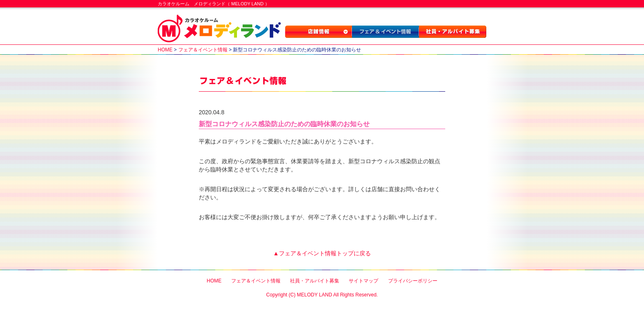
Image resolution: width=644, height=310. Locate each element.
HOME (165, 50)
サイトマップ (363, 281)
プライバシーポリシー (413, 281)
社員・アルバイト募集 (453, 32)
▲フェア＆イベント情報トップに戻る (322, 253)
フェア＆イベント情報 (385, 32)
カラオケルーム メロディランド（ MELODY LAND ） (214, 4)
